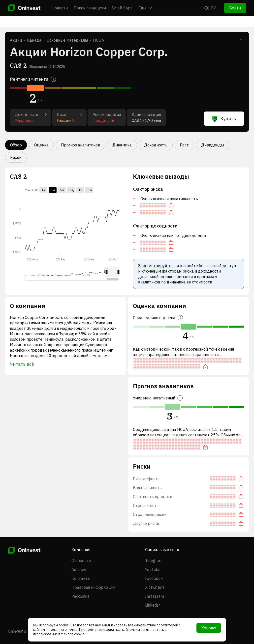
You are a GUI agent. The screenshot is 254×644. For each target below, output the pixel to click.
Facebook (154, 578)
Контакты (81, 578)
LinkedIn (153, 605)
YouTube (153, 569)
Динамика (122, 145)
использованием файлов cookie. (59, 634)
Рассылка (80, 596)
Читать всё (22, 364)
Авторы (79, 569)
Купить (224, 119)
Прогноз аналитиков (80, 145)
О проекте (81, 560)
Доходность (156, 145)
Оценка (41, 145)
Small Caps (122, 8)
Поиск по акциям (90, 8)
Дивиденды (213, 145)
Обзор (16, 145)
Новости (60, 8)
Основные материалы (67, 40)
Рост (184, 145)
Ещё (145, 8)
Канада (34, 40)
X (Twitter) (155, 587)
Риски (16, 157)
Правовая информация (93, 587)
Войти (235, 8)
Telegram (154, 560)
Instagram (155, 596)
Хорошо (209, 628)
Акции (16, 40)
